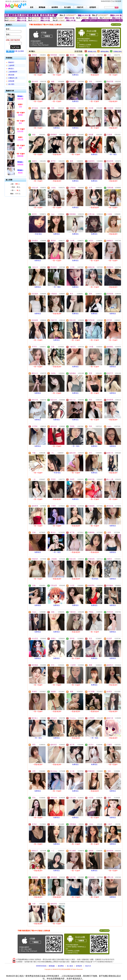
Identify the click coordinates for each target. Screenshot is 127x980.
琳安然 (20, 173)
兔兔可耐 (20, 99)
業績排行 (11, 62)
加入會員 (70, 966)
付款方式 (88, 966)
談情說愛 (11, 81)
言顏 (20, 148)
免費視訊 (75, 75)
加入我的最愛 (117, 1)
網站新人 (11, 69)
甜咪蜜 (20, 115)
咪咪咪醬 (20, 156)
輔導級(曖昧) (105, 52)
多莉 (20, 123)
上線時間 (11, 65)
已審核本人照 (13, 78)
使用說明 (79, 966)
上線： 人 (15, 184)
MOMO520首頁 (41, 966)
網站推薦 (11, 75)
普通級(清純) (118, 52)
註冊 (16, 51)
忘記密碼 (21, 51)
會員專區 (61, 966)
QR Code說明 (116, 25)
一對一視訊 (113, 154)
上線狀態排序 (13, 72)
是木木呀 (20, 131)
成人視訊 (11, 84)
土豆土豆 (20, 139)
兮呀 (20, 107)
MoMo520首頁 (106, 1)
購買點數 (52, 966)
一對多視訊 (38, 234)
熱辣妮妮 (20, 164)
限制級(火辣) (92, 52)
